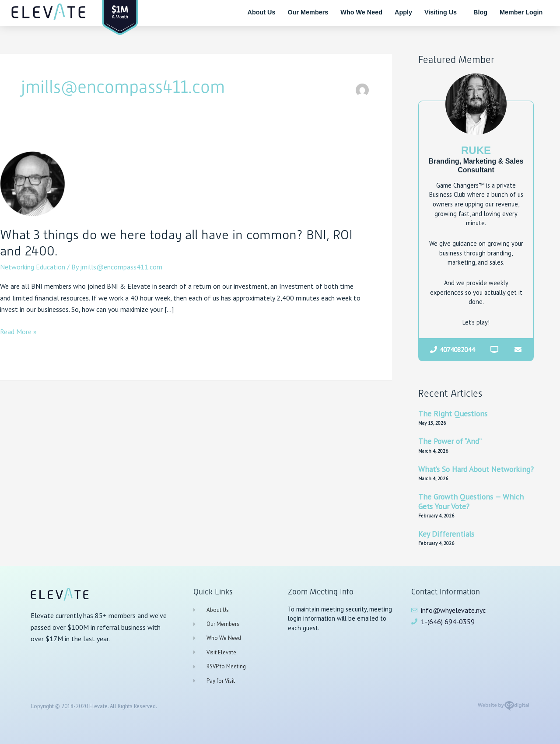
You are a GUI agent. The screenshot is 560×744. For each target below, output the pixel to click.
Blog (480, 12)
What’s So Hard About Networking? (476, 469)
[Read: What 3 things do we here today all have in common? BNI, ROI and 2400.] (33, 183)
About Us (262, 12)
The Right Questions (453, 414)
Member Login (521, 12)
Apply (403, 12)
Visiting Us (443, 12)
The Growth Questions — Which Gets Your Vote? (471, 502)
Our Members (308, 12)
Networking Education (33, 267)
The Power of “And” (450, 442)
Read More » (18, 331)
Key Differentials (446, 534)
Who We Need (361, 12)
